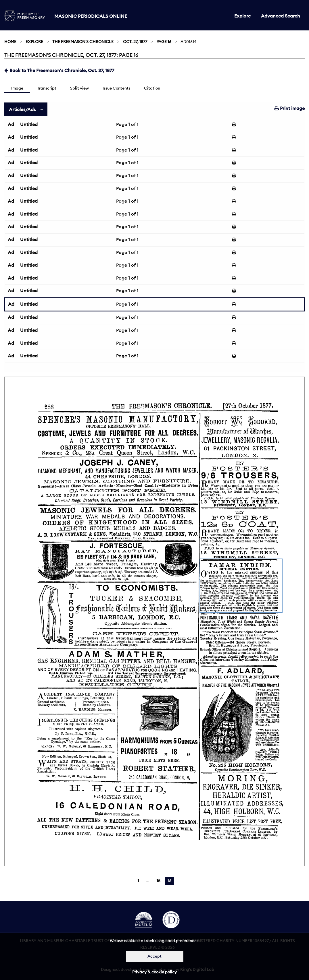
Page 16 (164, 42)
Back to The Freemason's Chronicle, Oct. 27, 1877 (59, 70)
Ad (11, 124)
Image (17, 88)
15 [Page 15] (159, 881)
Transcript (47, 88)
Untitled (29, 124)
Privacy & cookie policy (154, 972)
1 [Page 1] (138, 881)
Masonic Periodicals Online (91, 16)
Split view (79, 88)
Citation (152, 88)
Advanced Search (281, 16)
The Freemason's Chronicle (83, 42)
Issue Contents (116, 88)
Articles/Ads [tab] (22, 109)
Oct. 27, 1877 (135, 42)
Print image (290, 108)
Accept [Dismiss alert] (154, 956)
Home (10, 42)
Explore (242, 16)
